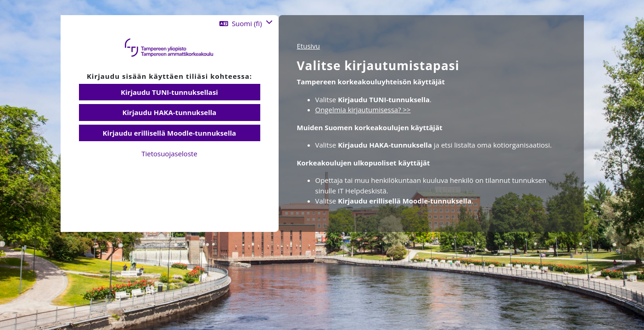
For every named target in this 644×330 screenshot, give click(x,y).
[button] (246, 24)
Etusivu (309, 46)
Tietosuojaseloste (169, 154)
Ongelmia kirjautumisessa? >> (363, 110)
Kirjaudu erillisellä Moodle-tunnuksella (170, 133)
